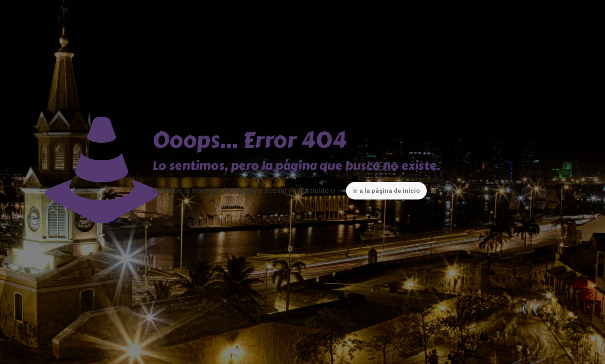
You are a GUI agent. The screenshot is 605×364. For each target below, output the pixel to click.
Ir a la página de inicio (386, 191)
